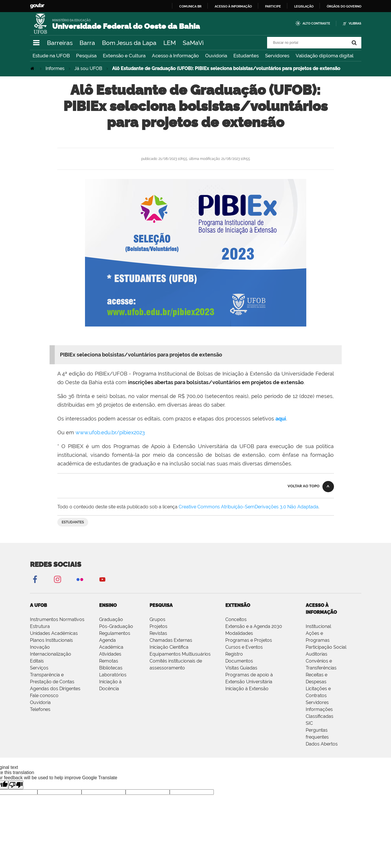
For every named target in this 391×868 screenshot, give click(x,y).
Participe (273, 6)
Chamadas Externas (171, 640)
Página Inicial (33, 68)
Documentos (239, 661)
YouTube (102, 579)
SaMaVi (193, 43)
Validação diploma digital (325, 56)
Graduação (111, 619)
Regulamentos (115, 633)
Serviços (39, 668)
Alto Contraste (316, 23)
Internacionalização (51, 654)
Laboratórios (113, 675)
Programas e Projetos (249, 640)
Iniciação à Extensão (247, 689)
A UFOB (38, 605)
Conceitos (236, 619)
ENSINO (108, 605)
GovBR (37, 6)
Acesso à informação (233, 6)
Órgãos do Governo (344, 6)
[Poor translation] (16, 785)
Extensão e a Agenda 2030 (254, 626)
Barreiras (60, 43)
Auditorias (317, 654)
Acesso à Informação (175, 56)
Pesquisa (86, 56)
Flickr (80, 579)
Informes (55, 68)
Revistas (158, 633)
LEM (170, 43)
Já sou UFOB (88, 68)
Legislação (304, 6)
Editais (37, 661)
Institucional (318, 626)
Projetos (158, 626)
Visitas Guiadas (241, 668)
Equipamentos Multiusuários (180, 654)
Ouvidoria (216, 56)
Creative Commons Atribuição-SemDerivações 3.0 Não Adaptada (249, 507)
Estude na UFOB (51, 56)
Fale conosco (44, 696)
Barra (87, 43)
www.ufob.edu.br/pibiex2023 (110, 432)
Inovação (40, 647)
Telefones (40, 709)
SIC (309, 723)
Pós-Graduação (116, 626)
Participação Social (326, 647)
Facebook (35, 579)
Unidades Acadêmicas (54, 633)
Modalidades (239, 633)
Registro (234, 654)
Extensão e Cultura (124, 56)
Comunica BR (190, 6)
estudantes (73, 522)
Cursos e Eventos (244, 647)
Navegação (36, 43)
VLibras (355, 23)
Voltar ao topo (304, 486)
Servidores (277, 56)
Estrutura (40, 626)
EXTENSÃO (238, 605)
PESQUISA (161, 605)
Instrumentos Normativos (57, 619)
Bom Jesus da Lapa (129, 43)
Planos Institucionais (51, 640)
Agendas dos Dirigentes (55, 689)
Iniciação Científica (169, 647)
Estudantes (246, 56)
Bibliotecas (111, 668)
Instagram (57, 579)
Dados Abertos (322, 744)
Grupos (157, 619)
